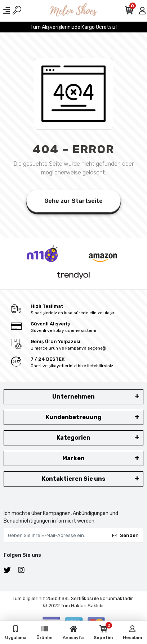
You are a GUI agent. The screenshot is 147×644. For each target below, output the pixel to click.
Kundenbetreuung (74, 417)
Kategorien (73, 438)
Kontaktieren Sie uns (73, 479)
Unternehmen (73, 397)
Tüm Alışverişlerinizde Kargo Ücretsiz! (73, 27)
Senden (126, 535)
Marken (73, 458)
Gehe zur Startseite (73, 201)
